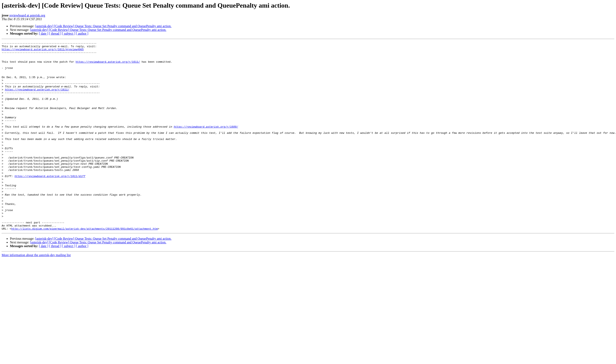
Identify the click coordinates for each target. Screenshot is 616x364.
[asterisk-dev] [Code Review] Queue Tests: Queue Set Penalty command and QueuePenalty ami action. (103, 26)
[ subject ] (69, 33)
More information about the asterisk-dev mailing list (36, 293)
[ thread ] (55, 33)
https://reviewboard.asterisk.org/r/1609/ (206, 144)
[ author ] (82, 33)
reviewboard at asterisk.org (27, 15)
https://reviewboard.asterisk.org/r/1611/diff (50, 203)
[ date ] (44, 33)
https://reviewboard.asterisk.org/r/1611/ (108, 66)
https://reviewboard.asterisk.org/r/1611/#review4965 (43, 51)
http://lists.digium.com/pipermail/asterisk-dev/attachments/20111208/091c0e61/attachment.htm (85, 266)
